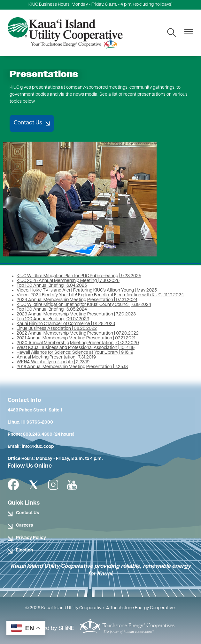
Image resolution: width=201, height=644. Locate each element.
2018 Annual (30, 367)
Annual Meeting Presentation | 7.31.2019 (56, 357)
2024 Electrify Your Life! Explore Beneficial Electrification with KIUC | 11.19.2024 (107, 295)
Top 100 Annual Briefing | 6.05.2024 (52, 310)
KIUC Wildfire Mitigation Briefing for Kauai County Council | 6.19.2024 (84, 305)
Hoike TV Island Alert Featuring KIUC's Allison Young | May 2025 (94, 290)
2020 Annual (30, 343)
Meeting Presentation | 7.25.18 (98, 367)
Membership (56, 314)
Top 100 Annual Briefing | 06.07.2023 (53, 319)
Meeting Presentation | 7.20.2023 (103, 314)
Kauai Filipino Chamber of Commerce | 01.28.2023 (66, 324)
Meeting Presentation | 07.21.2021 (102, 338)
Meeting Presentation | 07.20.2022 (104, 333)
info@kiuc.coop (38, 447)
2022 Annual (30, 333)
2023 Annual (30, 314)
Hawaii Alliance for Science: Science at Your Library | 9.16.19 (75, 353)
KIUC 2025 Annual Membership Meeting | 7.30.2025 (68, 281)
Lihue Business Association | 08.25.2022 (57, 329)
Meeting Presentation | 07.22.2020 (104, 343)
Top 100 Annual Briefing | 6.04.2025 (52, 286)
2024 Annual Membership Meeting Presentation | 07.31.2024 (77, 300)
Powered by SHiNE (50, 629)
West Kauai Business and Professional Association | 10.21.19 (76, 348)
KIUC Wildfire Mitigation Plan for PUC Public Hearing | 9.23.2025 (79, 276)
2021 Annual (30, 338)
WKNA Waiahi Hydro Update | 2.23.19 (53, 362)
